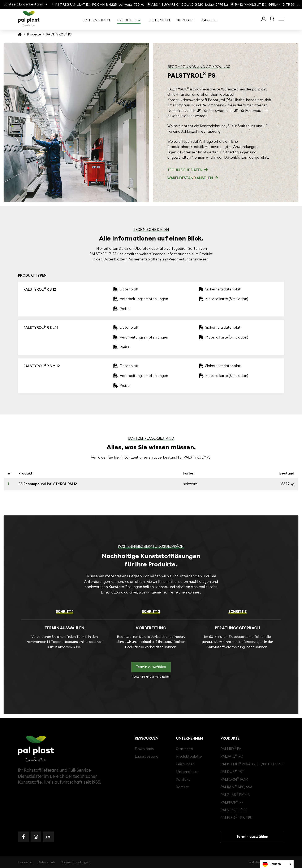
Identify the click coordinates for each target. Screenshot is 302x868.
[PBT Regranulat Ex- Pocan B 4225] (98, 4)
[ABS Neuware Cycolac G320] (188, 4)
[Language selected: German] (277, 864)
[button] (263, 19)
